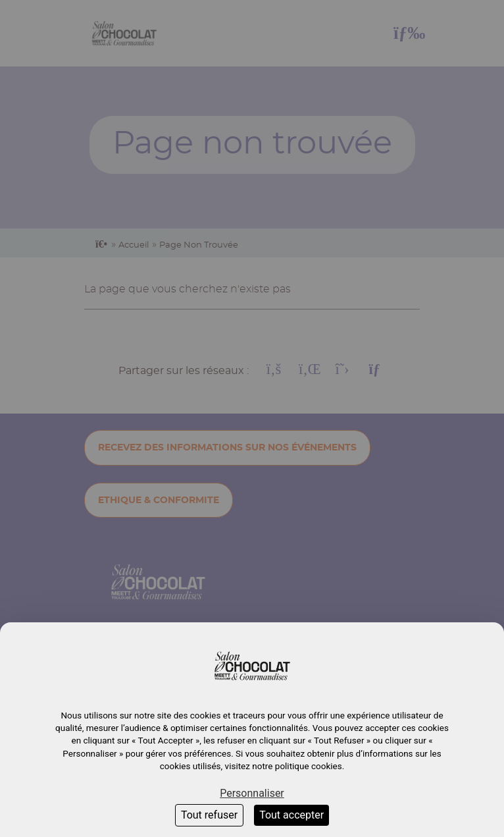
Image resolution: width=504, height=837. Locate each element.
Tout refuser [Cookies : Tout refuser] (209, 815)
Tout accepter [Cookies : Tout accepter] (291, 815)
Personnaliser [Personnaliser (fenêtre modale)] (252, 793)
